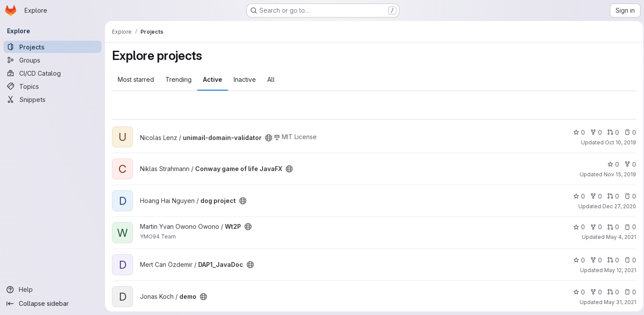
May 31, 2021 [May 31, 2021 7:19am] (617, 302)
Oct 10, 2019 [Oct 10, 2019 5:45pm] (618, 142)
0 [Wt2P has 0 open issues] (628, 227)
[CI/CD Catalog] (52, 73)
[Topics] (52, 86)
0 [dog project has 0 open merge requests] (611, 196)
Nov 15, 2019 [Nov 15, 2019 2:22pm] (617, 174)
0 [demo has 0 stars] (576, 292)
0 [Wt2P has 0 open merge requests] (611, 227)
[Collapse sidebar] (52, 304)
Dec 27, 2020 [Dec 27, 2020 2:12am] (617, 206)
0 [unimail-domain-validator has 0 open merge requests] (611, 132)
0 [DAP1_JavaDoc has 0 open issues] (628, 260)
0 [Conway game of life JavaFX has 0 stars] (611, 164)
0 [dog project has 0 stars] (576, 196)
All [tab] (271, 79)
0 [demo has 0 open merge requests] (611, 292)
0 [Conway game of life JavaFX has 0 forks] (628, 164)
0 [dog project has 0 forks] (593, 196)
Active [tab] (213, 79)
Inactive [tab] (245, 79)
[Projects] (52, 47)
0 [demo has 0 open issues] (628, 292)
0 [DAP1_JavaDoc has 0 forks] (593, 260)
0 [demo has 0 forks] (593, 292)
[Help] (52, 290)
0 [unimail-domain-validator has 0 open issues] (628, 132)
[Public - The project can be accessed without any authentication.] (269, 138)
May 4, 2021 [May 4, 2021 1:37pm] (618, 237)
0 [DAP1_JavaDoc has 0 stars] (576, 260)
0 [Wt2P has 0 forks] (593, 227)
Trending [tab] (178, 79)
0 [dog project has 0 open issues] (628, 196)
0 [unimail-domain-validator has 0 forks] (593, 132)
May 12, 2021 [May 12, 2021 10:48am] (618, 270)
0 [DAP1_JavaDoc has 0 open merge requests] (611, 260)
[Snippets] (52, 99)
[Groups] (52, 60)
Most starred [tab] (136, 79)
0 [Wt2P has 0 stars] (576, 227)
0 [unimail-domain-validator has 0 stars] (576, 132)
